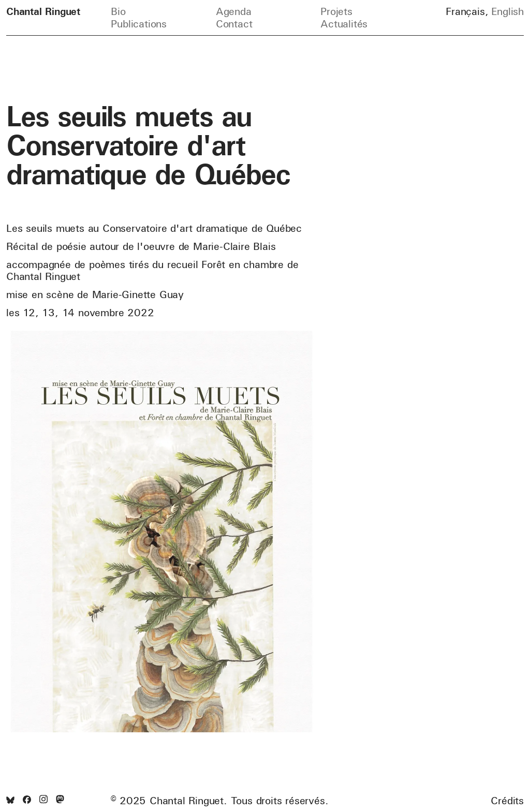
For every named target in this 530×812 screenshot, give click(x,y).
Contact (234, 24)
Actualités (344, 24)
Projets (336, 11)
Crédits (507, 801)
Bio (118, 11)
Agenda (234, 11)
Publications (139, 24)
